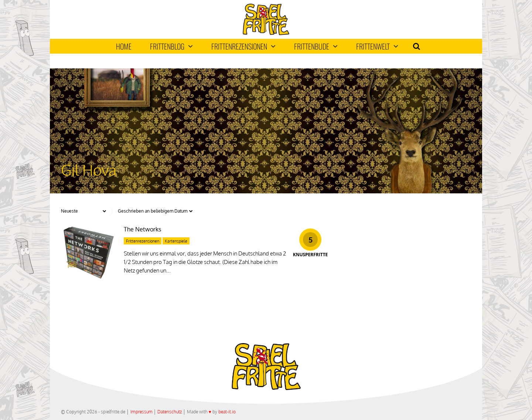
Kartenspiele (176, 241)
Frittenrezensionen (243, 46)
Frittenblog (171, 46)
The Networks (142, 229)
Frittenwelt (377, 46)
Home (124, 46)
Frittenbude (316, 46)
